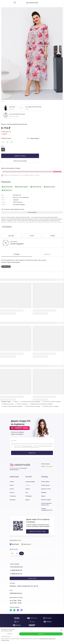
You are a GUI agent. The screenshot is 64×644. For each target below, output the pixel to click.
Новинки (28, 489)
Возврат (43, 496)
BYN (12, 553)
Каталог (12, 485)
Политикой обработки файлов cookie (47, 639)
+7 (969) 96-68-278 (16, 570)
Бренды (27, 500)
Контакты (12, 492)
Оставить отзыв (6, 267)
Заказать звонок (32, 578)
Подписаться (32, 453)
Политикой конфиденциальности (46, 446)
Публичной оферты (27, 446)
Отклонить (10, 634)
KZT (17, 553)
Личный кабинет (45, 482)
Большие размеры (30, 482)
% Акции (28, 485)
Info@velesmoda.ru (16, 593)
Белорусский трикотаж (15, 468)
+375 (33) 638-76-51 (16, 567)
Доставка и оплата (46, 489)
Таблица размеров (33, 138)
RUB (21, 553)
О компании (13, 496)
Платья (16, 402)
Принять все (41, 634)
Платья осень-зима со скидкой (52, 402)
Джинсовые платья (9, 404)
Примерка (44, 492)
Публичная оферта (46, 500)
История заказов (45, 485)
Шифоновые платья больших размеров (42, 404)
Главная (12, 482)
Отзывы (12, 489)
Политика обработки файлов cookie (46, 504)
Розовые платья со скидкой (51, 406)
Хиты (27, 492)
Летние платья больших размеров (31, 402)
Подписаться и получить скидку (37, 531)
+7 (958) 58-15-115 (16, 574)
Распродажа (29, 496)
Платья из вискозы (22, 404)
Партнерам (13, 500)
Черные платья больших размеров (13, 406)
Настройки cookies (5, 640)
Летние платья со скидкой (33, 406)
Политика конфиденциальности (47, 509)
